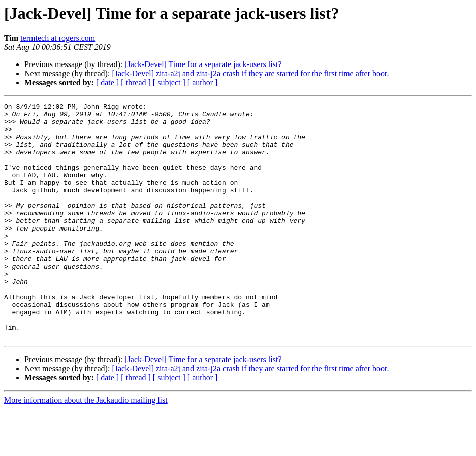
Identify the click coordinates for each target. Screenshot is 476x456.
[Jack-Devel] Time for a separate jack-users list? (203, 64)
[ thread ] (136, 83)
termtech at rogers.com (58, 38)
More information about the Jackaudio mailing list (86, 447)
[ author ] (203, 83)
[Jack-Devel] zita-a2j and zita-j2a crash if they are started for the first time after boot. (250, 73)
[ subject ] (169, 83)
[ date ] (107, 83)
